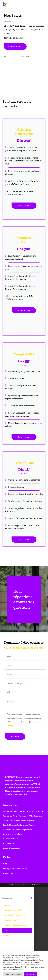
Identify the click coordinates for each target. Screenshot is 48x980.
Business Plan (9, 287)
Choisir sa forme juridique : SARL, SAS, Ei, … (23, 260)
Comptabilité (11, 364)
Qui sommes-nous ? (13, 354)
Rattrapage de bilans (12, 278)
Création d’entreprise (15, 359)
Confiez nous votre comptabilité (17, 274)
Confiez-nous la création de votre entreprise (23, 255)
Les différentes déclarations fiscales (19, 269)
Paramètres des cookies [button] (13, 974)
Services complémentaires (17, 369)
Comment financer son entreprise (18, 264)
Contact (8, 380)
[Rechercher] (31, 342)
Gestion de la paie (11, 283)
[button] (17, 332)
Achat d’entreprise (11, 292)
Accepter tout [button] (30, 974)
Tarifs (7, 375)
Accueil (7, 349)
